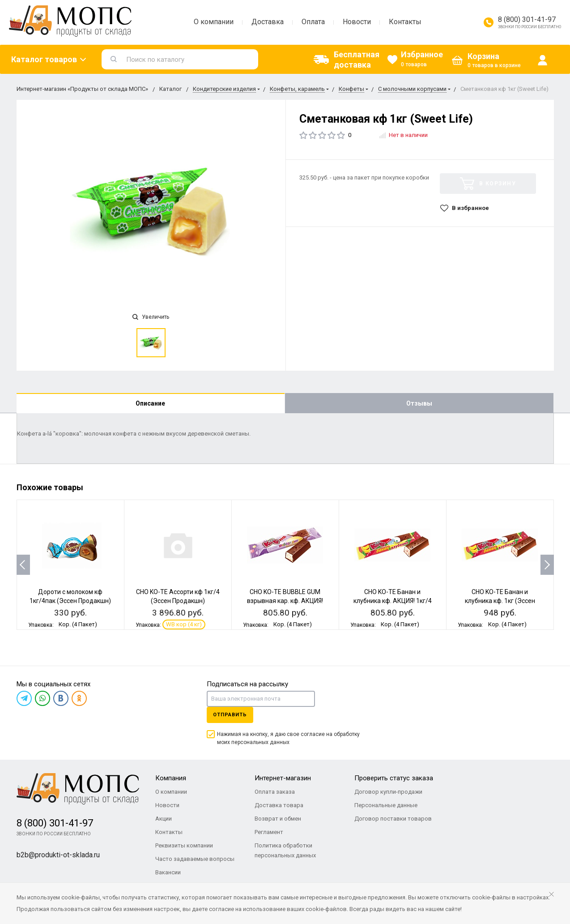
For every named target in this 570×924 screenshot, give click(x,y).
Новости (357, 22)
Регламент (269, 832)
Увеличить (151, 317)
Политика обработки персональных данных (285, 850)
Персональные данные (386, 805)
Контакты (405, 22)
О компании (214, 22)
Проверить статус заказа (394, 778)
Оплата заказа (275, 792)
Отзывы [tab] (419, 403)
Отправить (230, 715)
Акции (164, 819)
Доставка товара (279, 805)
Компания (171, 778)
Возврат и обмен (278, 819)
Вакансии (168, 872)
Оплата (313, 22)
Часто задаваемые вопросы (195, 859)
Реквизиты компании (184, 845)
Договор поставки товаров (393, 819)
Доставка (268, 22)
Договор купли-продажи (388, 792)
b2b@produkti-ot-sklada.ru (58, 855)
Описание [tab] (150, 403)
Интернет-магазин (283, 778)
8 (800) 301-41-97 (527, 19)
